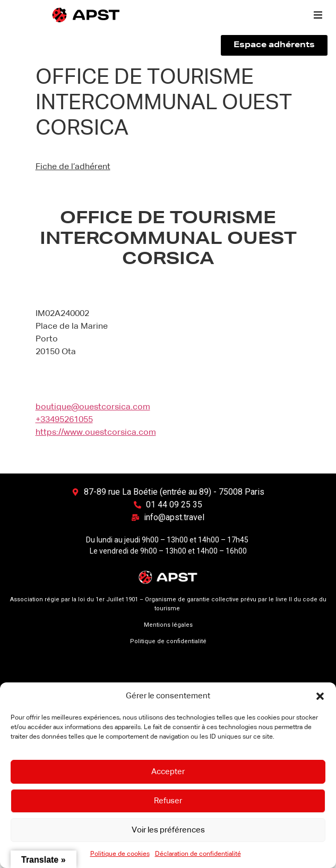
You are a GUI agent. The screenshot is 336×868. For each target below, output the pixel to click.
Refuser (168, 801)
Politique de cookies (120, 854)
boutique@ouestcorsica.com (93, 407)
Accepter (168, 772)
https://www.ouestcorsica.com (96, 433)
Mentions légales (168, 625)
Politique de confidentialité (168, 641)
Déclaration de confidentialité (198, 854)
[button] (320, 696)
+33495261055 (64, 420)
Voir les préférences (168, 830)
